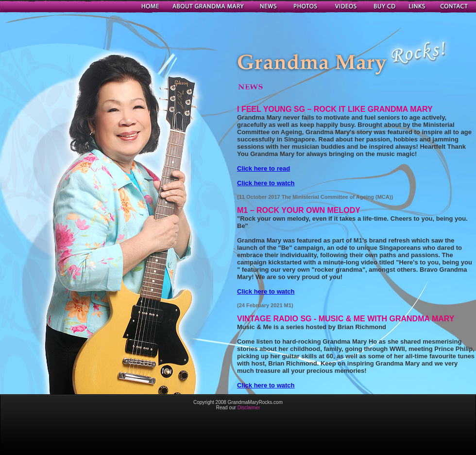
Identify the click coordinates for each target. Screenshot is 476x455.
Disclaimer (249, 408)
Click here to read (263, 168)
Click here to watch (266, 183)
